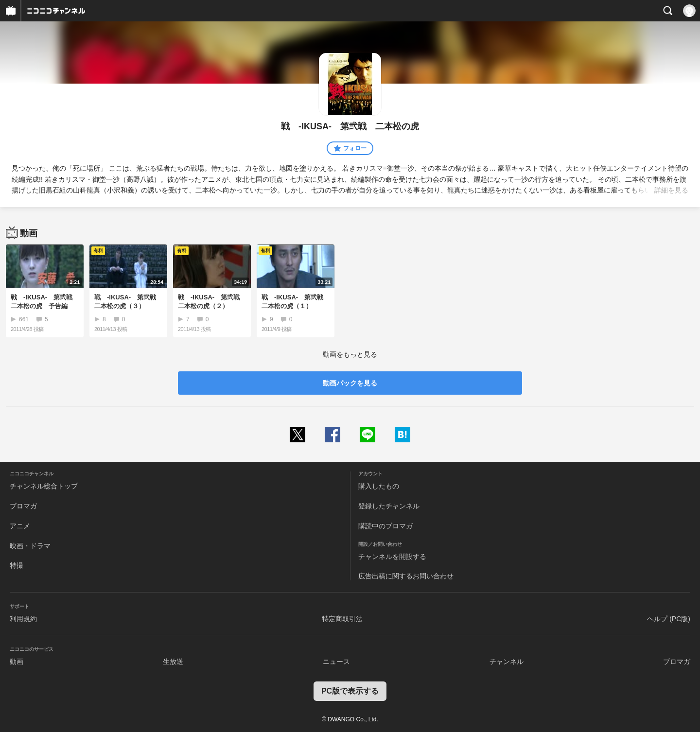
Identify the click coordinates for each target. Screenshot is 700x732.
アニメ (20, 526)
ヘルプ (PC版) (669, 619)
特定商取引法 (342, 619)
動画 (17, 662)
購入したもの (379, 486)
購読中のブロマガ (385, 526)
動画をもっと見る (350, 354)
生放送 (173, 662)
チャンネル (507, 662)
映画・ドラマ (30, 546)
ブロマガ (23, 506)
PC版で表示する (350, 691)
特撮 (17, 565)
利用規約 (23, 619)
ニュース (336, 662)
